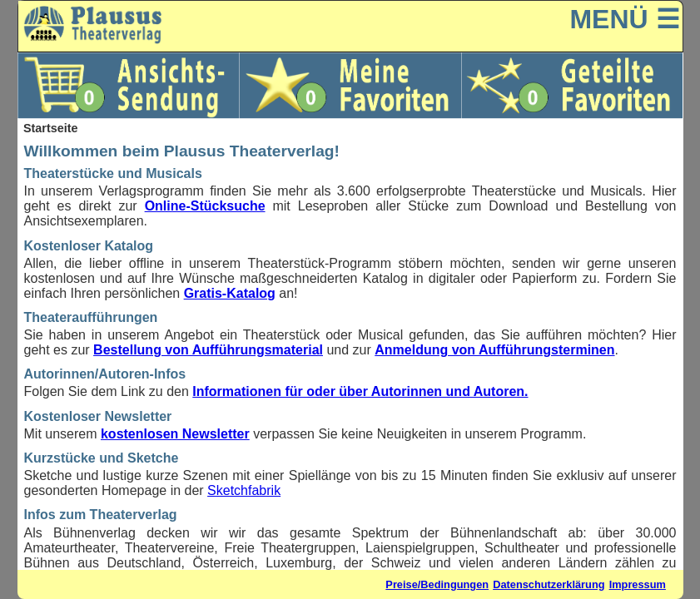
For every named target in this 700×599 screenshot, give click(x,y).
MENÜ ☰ (624, 19)
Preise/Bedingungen (437, 584)
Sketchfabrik (244, 490)
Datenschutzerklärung (549, 584)
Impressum (638, 584)
